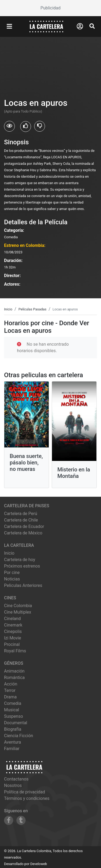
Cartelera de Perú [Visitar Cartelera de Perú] (21, 514)
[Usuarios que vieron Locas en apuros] (9, 126)
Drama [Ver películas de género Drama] (10, 697)
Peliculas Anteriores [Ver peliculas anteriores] (23, 585)
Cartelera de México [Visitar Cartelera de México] (23, 533)
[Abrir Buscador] (92, 26)
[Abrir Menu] (9, 27)
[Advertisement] (50, 8)
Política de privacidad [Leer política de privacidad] (25, 792)
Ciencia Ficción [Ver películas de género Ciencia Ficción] (19, 736)
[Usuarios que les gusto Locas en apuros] (26, 127)
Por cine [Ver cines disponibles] (12, 573)
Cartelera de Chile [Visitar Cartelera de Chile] (21, 520)
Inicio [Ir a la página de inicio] (9, 553)
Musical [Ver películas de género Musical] (12, 710)
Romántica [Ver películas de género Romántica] (14, 678)
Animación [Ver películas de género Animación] (14, 671)
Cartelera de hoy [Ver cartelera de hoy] (20, 560)
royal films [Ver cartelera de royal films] (15, 651)
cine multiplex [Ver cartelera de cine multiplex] (18, 612)
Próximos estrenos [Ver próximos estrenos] (22, 566)
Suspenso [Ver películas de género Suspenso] (13, 716)
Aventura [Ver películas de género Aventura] (13, 742)
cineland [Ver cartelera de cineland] (12, 619)
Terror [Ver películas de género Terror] (10, 690)
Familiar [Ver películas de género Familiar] (12, 749)
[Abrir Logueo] (80, 26)
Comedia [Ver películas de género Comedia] (13, 703)
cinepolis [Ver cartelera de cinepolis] (13, 631)
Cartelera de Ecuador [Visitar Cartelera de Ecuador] (24, 526)
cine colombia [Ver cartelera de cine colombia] (18, 606)
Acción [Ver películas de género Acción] (11, 684)
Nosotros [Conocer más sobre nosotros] (13, 785)
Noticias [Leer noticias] (12, 579)
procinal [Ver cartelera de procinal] (12, 644)
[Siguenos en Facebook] (9, 820)
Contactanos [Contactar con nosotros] (16, 779)
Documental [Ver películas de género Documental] (16, 723)
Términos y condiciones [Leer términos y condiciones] (27, 798)
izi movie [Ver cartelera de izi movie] (13, 638)
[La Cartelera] (46, 26)
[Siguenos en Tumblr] (21, 820)
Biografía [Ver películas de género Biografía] (13, 729)
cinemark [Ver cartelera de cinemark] (13, 625)
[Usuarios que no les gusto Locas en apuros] (40, 126)
